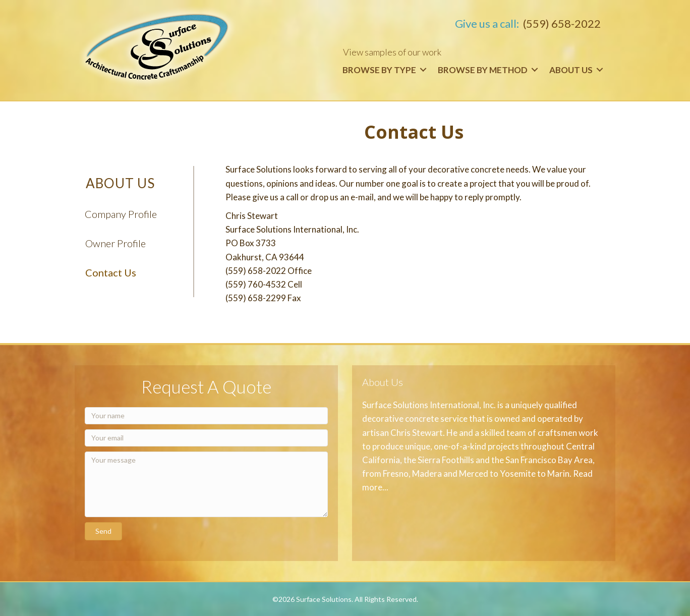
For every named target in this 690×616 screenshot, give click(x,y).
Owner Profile (116, 243)
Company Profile (121, 214)
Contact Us (111, 272)
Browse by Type (379, 70)
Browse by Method (483, 70)
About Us (571, 70)
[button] (103, 531)
